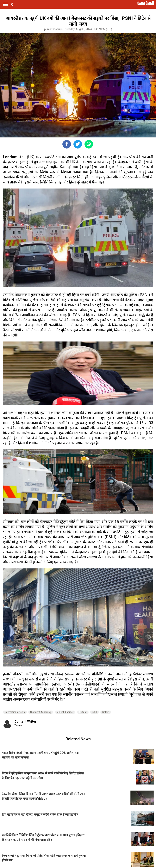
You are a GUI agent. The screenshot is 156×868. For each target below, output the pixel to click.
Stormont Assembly (41, 712)
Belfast (83, 712)
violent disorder (65, 712)
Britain (106, 712)
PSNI (94, 712)
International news (15, 712)
